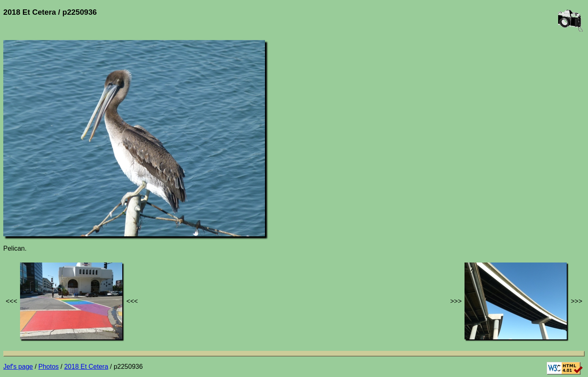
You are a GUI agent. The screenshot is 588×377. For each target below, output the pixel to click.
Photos (49, 367)
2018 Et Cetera (86, 367)
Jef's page (18, 367)
